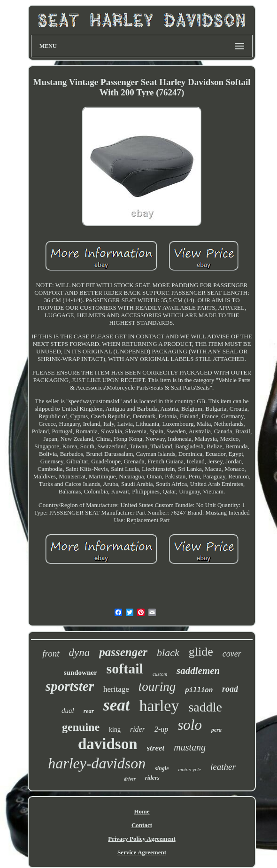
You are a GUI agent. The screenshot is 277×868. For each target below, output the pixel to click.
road (230, 689)
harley (159, 706)
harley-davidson (97, 763)
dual (68, 711)
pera (216, 730)
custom (160, 674)
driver (130, 779)
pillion (199, 690)
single (162, 768)
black (168, 653)
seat (116, 705)
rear (89, 711)
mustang (190, 747)
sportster (70, 686)
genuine (81, 727)
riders (152, 778)
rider (138, 729)
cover (232, 654)
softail (125, 669)
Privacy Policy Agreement (142, 839)
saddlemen (198, 671)
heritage (116, 689)
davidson (108, 744)
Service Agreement (142, 852)
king (115, 730)
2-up (161, 729)
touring (157, 687)
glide (201, 652)
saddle (205, 707)
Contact (142, 825)
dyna (80, 653)
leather (223, 767)
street (156, 748)
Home (142, 811)
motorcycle (190, 769)
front (51, 653)
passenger (123, 652)
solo (190, 725)
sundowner (81, 673)
